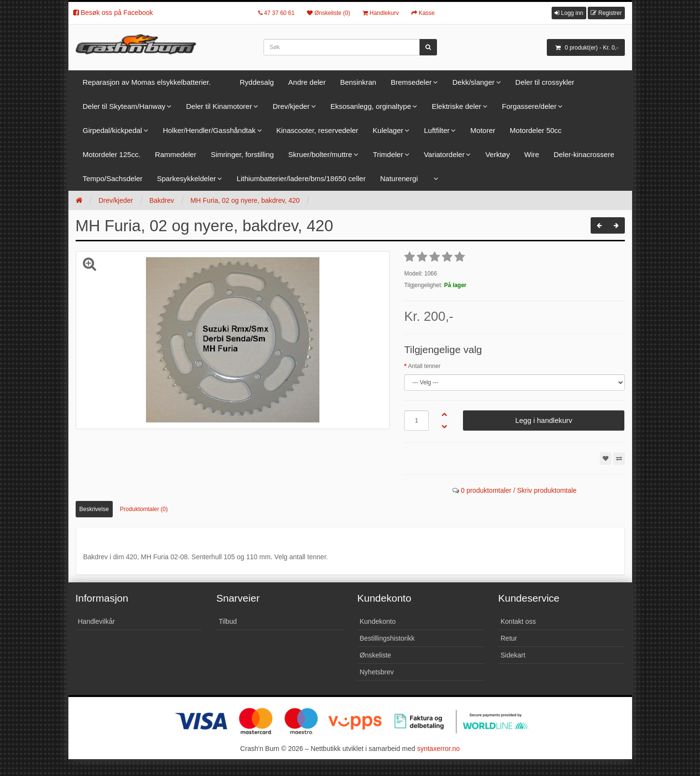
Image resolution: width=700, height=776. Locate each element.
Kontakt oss (518, 621)
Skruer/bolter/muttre (320, 154)
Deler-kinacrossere (584, 154)
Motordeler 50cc (536, 130)
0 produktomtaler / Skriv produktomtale (518, 490)
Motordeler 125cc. (112, 154)
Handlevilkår (97, 621)
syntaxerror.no (439, 749)
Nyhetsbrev (377, 672)
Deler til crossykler (545, 82)
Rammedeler (176, 154)
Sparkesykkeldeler (187, 178)
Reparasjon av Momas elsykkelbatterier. (147, 82)
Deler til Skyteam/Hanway (124, 106)
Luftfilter (437, 130)
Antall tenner (424, 366)
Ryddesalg (257, 82)
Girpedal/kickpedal (112, 130)
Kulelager (388, 130)
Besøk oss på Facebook (113, 13)
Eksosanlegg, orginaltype (371, 106)
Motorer (483, 130)
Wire (532, 154)
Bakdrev (162, 200)
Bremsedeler (411, 82)
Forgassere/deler (529, 106)
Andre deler (307, 82)
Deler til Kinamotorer (219, 106)
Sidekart (513, 655)
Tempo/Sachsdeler (113, 178)
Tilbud (228, 621)
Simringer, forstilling (242, 154)
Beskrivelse (94, 509)
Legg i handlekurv (543, 420)
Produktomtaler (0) (144, 509)
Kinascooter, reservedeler (317, 130)
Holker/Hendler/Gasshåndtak (209, 130)
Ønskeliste (376, 655)
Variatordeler (444, 154)
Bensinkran (358, 82)
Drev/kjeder (291, 106)
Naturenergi (399, 178)
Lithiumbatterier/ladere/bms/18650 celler (301, 178)
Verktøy (497, 154)
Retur (509, 638)
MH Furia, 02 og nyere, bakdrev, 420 (245, 200)
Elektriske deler (456, 106)
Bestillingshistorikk (387, 638)
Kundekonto (378, 621)
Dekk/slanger (474, 82)
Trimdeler (388, 154)
